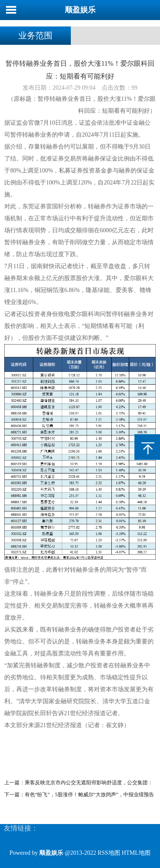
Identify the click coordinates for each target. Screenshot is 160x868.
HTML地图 (136, 853)
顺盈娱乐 (80, 10)
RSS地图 (109, 853)
